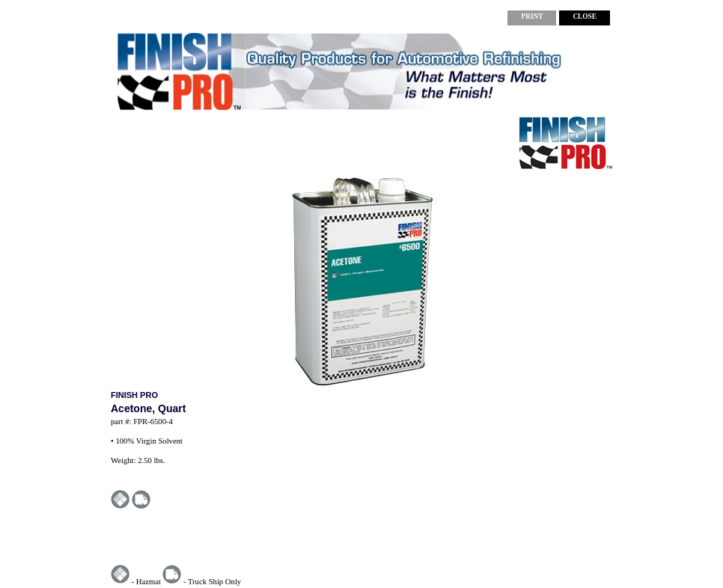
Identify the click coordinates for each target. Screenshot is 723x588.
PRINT (532, 16)
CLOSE (585, 16)
